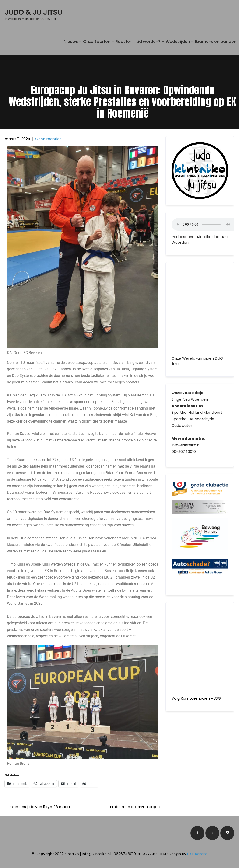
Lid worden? (148, 42)
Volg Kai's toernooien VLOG (196, 698)
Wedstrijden (178, 42)
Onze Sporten (97, 42)
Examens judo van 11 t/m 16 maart (38, 807)
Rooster (123, 42)
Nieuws (71, 42)
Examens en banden (216, 42)
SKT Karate (197, 854)
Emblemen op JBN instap (135, 807)
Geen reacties (48, 139)
